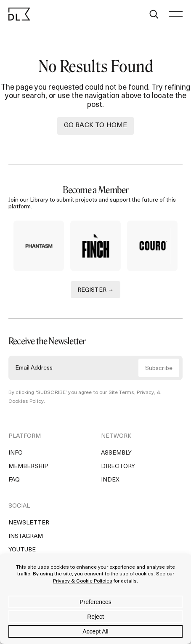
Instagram (26, 536)
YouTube (22, 550)
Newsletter (29, 523)
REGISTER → (96, 290)
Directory (118, 467)
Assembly (116, 453)
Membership (28, 467)
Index (110, 480)
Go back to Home (95, 125)
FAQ (14, 480)
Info (16, 453)
